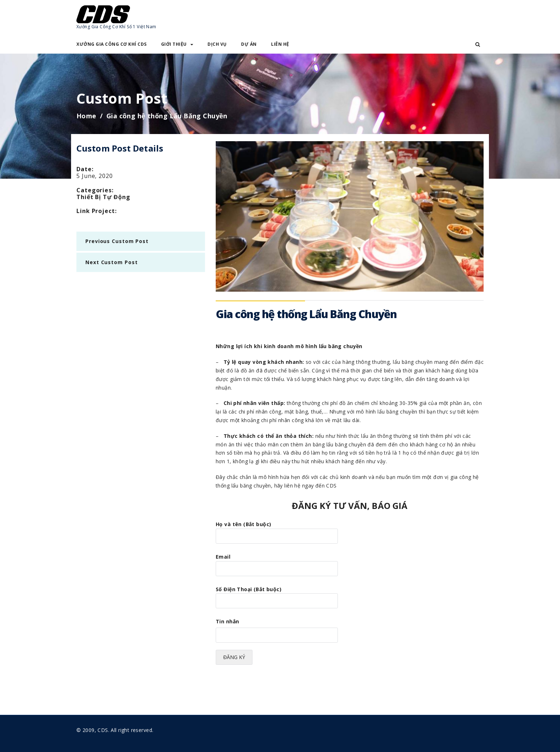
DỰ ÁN (249, 44)
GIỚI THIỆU (177, 44)
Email (277, 563)
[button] (478, 44)
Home (86, 116)
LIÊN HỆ (280, 44)
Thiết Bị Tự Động (103, 197)
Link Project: (97, 211)
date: (85, 169)
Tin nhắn (227, 621)
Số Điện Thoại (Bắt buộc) (277, 595)
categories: (95, 190)
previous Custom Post (117, 241)
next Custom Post (111, 262)
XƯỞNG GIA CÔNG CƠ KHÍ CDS (112, 44)
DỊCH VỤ (217, 44)
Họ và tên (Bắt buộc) (277, 530)
